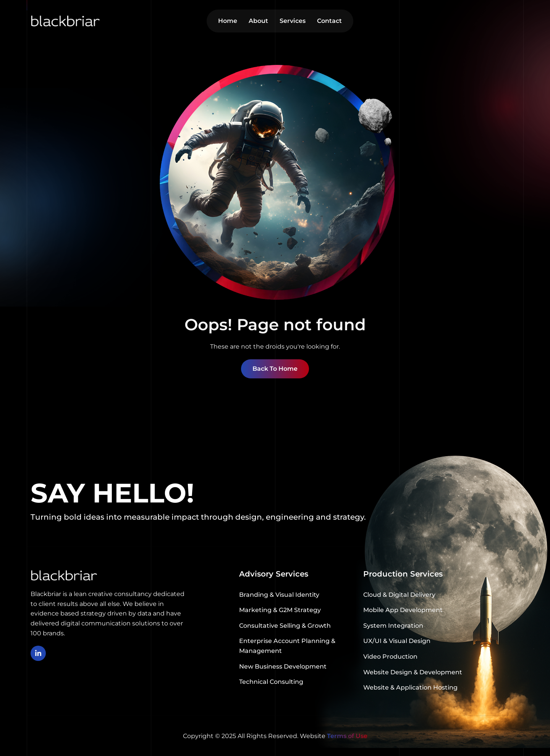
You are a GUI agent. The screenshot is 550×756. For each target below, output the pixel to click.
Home (228, 21)
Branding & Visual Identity (279, 595)
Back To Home (275, 369)
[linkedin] (38, 653)
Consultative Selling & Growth (285, 626)
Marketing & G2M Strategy (280, 610)
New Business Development (283, 666)
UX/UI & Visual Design (397, 641)
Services (293, 21)
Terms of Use (347, 736)
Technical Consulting (271, 682)
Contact (329, 21)
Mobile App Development (403, 610)
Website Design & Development (413, 672)
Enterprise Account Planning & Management (287, 646)
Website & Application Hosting (410, 687)
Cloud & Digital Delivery (399, 595)
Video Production (390, 657)
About (258, 21)
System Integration (393, 626)
